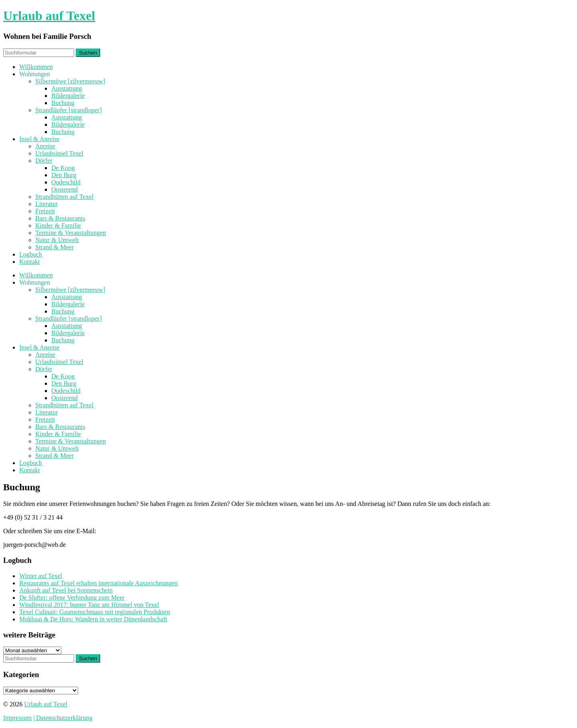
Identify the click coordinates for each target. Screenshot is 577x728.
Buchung (63, 103)
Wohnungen (35, 74)
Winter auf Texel (41, 576)
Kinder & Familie (58, 225)
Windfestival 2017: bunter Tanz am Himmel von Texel (89, 605)
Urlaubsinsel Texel (59, 153)
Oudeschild (66, 182)
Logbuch (31, 254)
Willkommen (36, 67)
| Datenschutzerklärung (63, 718)
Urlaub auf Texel (49, 16)
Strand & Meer (54, 247)
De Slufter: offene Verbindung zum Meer (72, 598)
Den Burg (64, 175)
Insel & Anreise (39, 139)
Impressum (17, 718)
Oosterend (65, 189)
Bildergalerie (68, 96)
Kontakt (30, 262)
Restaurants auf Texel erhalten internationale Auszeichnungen (98, 583)
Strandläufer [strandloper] (69, 110)
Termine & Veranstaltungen (71, 233)
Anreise (45, 146)
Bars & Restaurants (60, 218)
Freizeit (45, 211)
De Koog (63, 168)
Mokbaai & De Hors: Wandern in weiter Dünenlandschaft (93, 619)
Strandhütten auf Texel (64, 197)
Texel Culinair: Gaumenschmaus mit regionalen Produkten (95, 612)
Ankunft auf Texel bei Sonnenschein (66, 590)
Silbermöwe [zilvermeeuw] (70, 81)
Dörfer (44, 161)
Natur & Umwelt (57, 240)
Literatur (46, 204)
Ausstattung (67, 88)
